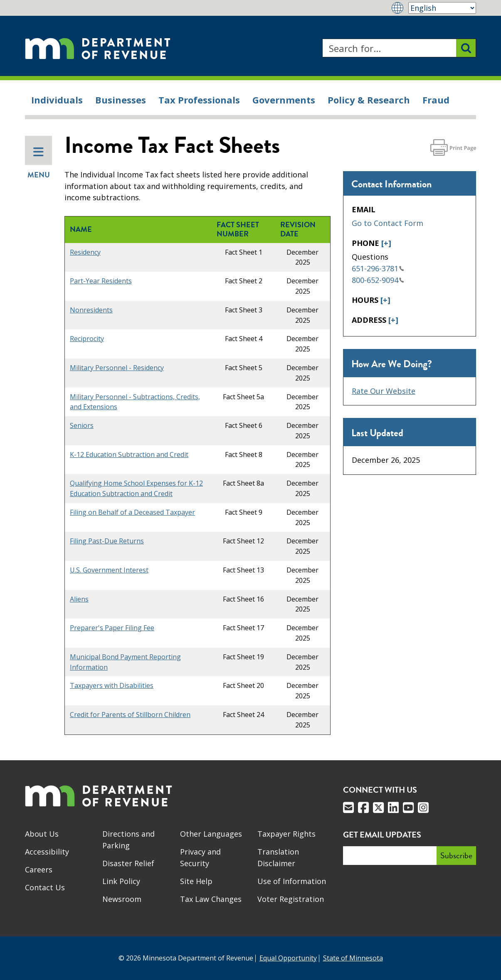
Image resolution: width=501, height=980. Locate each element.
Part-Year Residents (101, 281)
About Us (42, 834)
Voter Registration (291, 899)
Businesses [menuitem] (121, 100)
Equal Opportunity (288, 958)
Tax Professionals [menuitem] (199, 100)
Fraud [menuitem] (436, 100)
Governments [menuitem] (284, 100)
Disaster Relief (128, 863)
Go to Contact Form (387, 223)
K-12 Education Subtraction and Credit (129, 454)
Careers (39, 869)
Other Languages (211, 834)
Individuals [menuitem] (57, 100)
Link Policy (121, 881)
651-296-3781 (378, 268)
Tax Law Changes (211, 899)
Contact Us (45, 887)
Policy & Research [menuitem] (369, 100)
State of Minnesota (353, 958)
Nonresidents (91, 310)
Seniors (82, 425)
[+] (386, 243)
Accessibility (47, 852)
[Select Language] (442, 8)
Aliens (79, 599)
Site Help (196, 881)
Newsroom (122, 899)
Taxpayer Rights (286, 834)
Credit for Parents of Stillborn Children (130, 715)
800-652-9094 (378, 280)
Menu (39, 163)
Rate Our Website (384, 391)
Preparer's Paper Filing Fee (112, 628)
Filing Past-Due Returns (107, 541)
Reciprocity (87, 339)
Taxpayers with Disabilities (112, 685)
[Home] (98, 48)
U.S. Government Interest (109, 570)
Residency (85, 252)
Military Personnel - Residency (117, 368)
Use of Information (292, 881)
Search (322, 39)
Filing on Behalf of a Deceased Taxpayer (132, 512)
